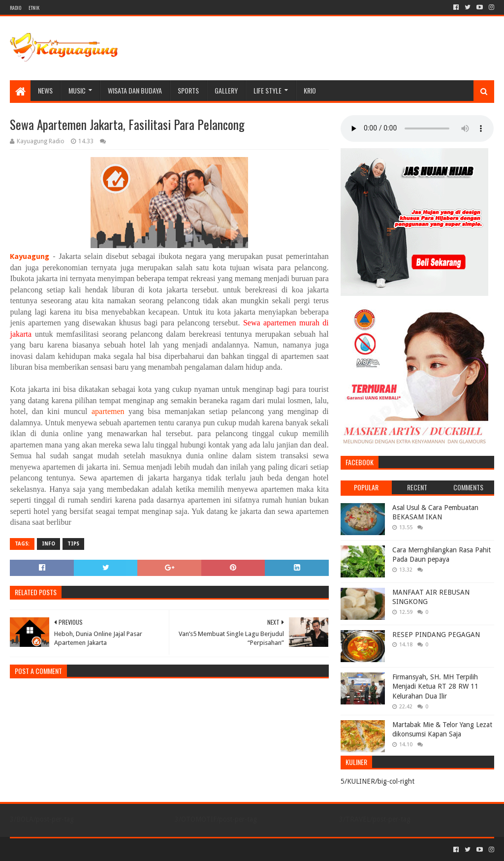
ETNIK (34, 8)
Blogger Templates (121, 849)
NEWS (45, 90)
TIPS (73, 544)
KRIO (310, 90)
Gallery (226, 90)
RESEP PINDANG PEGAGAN (436, 635)
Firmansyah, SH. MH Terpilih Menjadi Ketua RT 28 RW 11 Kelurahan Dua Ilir (435, 686)
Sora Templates (64, 849)
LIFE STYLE (268, 90)
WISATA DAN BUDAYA (135, 90)
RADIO (16, 8)
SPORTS (188, 90)
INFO (48, 544)
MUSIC (77, 90)
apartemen (108, 411)
